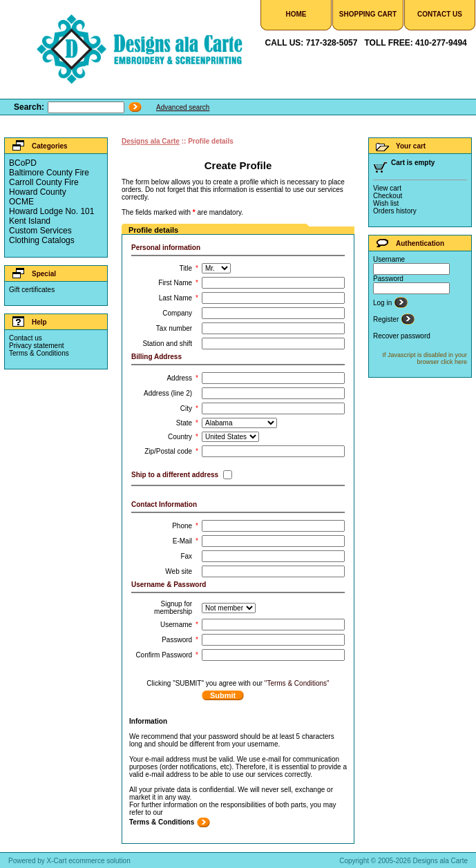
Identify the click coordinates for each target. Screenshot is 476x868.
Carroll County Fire (44, 182)
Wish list (386, 203)
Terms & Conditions (39, 353)
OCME (21, 202)
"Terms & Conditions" (297, 683)
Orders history (395, 211)
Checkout (388, 196)
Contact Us (440, 14)
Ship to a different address (175, 475)
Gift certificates (32, 290)
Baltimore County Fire (49, 173)
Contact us (26, 338)
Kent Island (30, 221)
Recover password (402, 336)
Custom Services (40, 231)
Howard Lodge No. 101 (51, 211)
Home (296, 14)
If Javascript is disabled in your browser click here (425, 358)
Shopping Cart (368, 14)
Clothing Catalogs (42, 240)
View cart (387, 188)
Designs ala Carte (151, 141)
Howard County (38, 192)
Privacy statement (36, 346)
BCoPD (23, 163)
